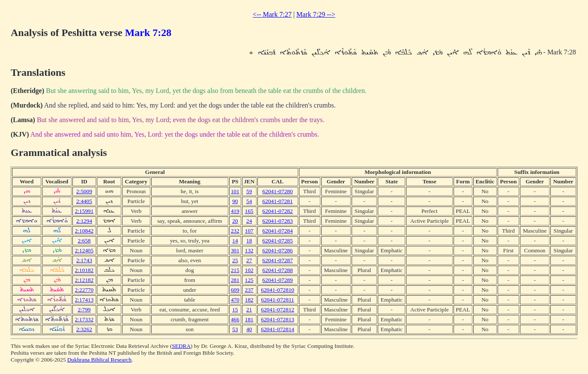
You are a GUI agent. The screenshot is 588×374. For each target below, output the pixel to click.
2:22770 (84, 290)
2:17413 (84, 300)
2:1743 (84, 260)
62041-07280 (278, 191)
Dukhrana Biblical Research (99, 360)
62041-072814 (278, 329)
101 (235, 191)
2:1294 (84, 221)
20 (235, 221)
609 (235, 290)
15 (235, 310)
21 (249, 310)
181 (249, 319)
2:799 (84, 310)
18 (249, 241)
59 (249, 191)
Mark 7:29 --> (316, 14)
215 (235, 270)
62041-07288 (278, 270)
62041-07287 (278, 260)
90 (235, 201)
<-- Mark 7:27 (272, 14)
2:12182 (84, 280)
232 (235, 231)
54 (249, 201)
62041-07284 (278, 231)
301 (235, 250)
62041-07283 (278, 221)
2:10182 (84, 270)
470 (235, 300)
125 (249, 280)
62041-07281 (278, 201)
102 (249, 270)
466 (235, 319)
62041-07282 (278, 211)
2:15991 (84, 211)
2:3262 (84, 329)
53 (235, 329)
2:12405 (84, 250)
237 (249, 290)
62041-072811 (277, 300)
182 (249, 300)
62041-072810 (278, 290)
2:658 (84, 241)
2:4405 (84, 201)
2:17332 (84, 319)
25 (235, 260)
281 (235, 280)
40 (249, 329)
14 (235, 241)
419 (235, 211)
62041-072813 (278, 319)
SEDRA (181, 346)
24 (249, 221)
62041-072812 (278, 310)
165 (249, 211)
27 (249, 260)
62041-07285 (278, 241)
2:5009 (84, 191)
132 (249, 250)
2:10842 (84, 231)
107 (249, 231)
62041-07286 (278, 250)
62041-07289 (278, 280)
